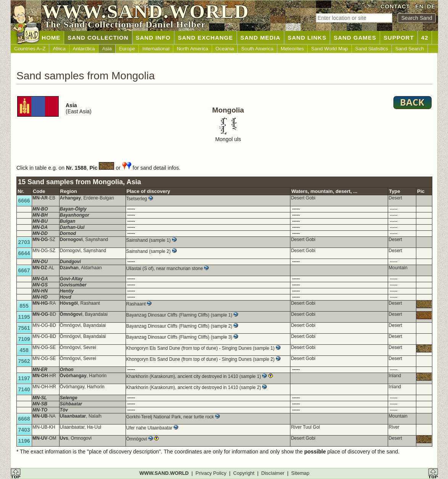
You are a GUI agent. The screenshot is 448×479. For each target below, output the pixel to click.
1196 (24, 441)
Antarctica (84, 49)
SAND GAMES (355, 38)
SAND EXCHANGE (205, 38)
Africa (59, 49)
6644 (24, 253)
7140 (24, 389)
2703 (24, 242)
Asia (107, 49)
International (156, 49)
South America (257, 49)
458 (24, 350)
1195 (24, 317)
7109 (24, 339)
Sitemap (300, 473)
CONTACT (395, 6)
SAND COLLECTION (98, 38)
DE (431, 6)
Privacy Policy (211, 473)
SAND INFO (153, 38)
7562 (24, 361)
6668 (24, 419)
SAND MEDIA (260, 38)
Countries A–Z (30, 49)
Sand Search (410, 49)
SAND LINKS (307, 38)
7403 (24, 430)
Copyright (244, 473)
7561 (24, 328)
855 (24, 306)
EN (419, 6)
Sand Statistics (372, 49)
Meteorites (292, 49)
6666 (24, 201)
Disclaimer (273, 473)
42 (425, 38)
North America (192, 49)
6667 (24, 270)
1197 (24, 378)
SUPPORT (399, 38)
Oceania (225, 49)
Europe (127, 49)
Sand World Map (330, 49)
